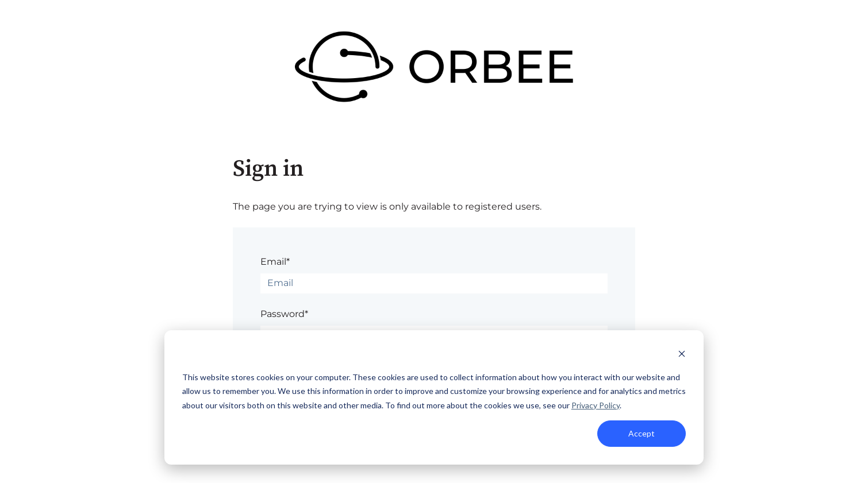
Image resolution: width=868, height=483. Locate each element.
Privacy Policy (596, 405)
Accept (642, 433)
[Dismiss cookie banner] (682, 355)
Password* (284, 314)
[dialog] (434, 397)
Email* (275, 262)
